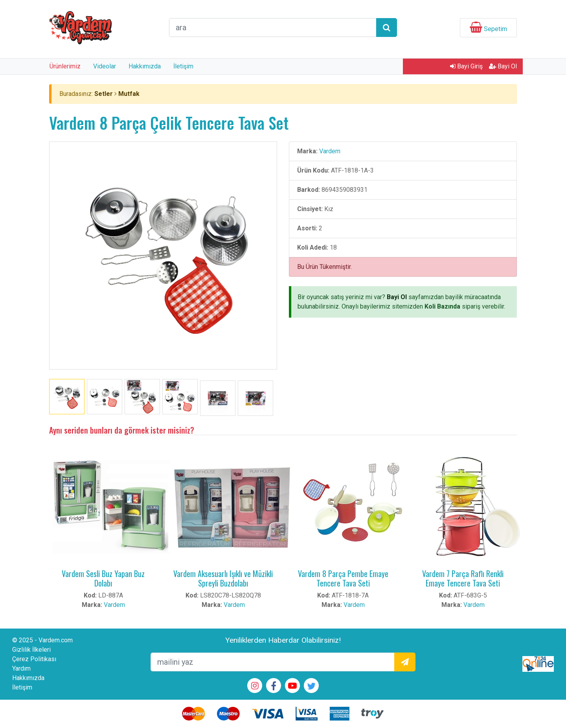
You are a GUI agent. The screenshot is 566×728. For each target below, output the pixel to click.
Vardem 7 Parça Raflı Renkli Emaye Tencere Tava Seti (463, 578)
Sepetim (495, 29)
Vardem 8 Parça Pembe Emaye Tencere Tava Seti (343, 578)
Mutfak (129, 94)
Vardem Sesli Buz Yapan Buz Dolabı (103, 578)
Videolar (105, 66)
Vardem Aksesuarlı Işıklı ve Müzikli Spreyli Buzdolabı (223, 578)
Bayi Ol (503, 66)
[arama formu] (273, 28)
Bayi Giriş (466, 66)
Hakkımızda (145, 66)
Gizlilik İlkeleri (31, 650)
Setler (104, 94)
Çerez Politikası (34, 659)
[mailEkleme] (273, 662)
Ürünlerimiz (65, 66)
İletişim (183, 66)
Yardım (21, 668)
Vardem (330, 151)
